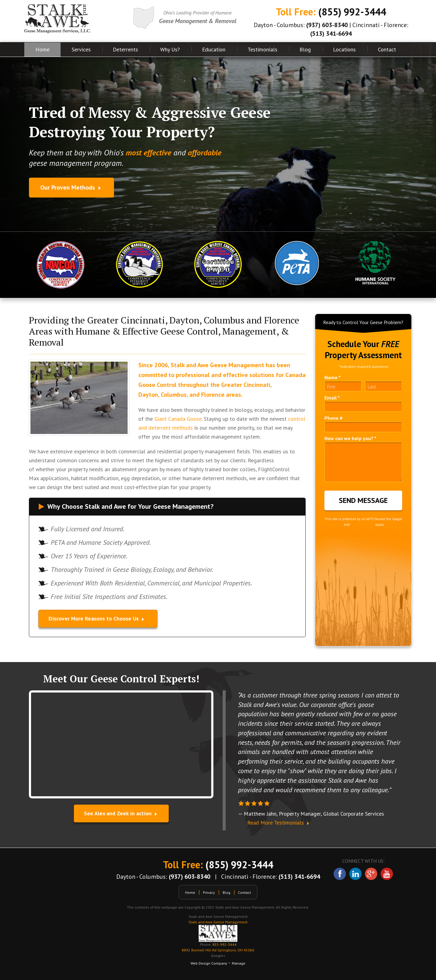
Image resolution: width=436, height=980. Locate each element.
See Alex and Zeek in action (121, 813)
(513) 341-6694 (331, 34)
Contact (387, 49)
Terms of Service (363, 524)
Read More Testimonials (279, 823)
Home (42, 49)
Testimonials (262, 49)
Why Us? (170, 49)
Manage (239, 963)
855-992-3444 (218, 948)
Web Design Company (209, 963)
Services (81, 49)
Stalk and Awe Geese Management (218, 922)
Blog (305, 49)
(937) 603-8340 (327, 25)
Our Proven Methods (71, 187)
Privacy (209, 892)
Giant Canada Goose (178, 419)
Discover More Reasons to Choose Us (98, 619)
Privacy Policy (334, 524)
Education (214, 49)
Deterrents (125, 49)
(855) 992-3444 (352, 12)
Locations (344, 49)
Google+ (218, 956)
